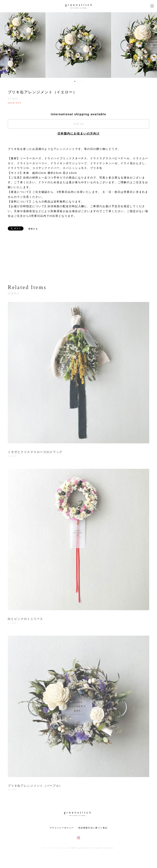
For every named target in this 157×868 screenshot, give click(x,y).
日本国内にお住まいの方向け (79, 133)
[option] (78, 45)
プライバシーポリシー (62, 828)
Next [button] (151, 45)
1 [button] (75, 81)
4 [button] (83, 81)
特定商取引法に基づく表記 (93, 828)
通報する (33, 229)
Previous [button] (6, 45)
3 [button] (80, 81)
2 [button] (77, 81)
